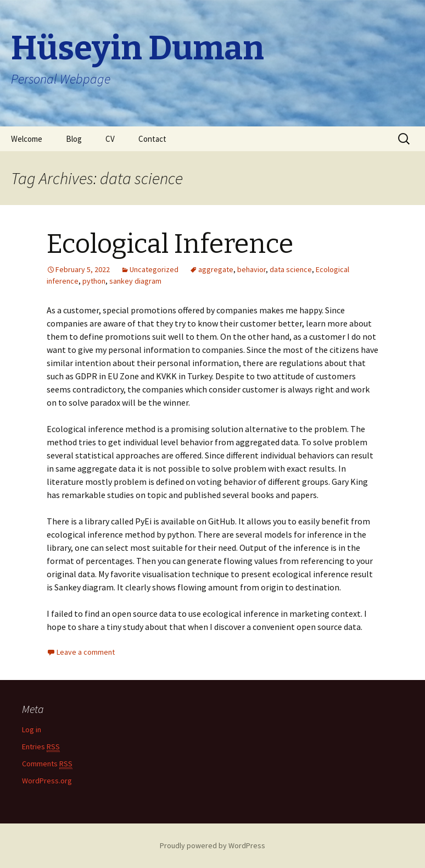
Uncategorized (154, 269)
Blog (74, 139)
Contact (152, 139)
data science (291, 269)
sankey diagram (135, 281)
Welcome (27, 139)
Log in (32, 729)
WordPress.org (47, 781)
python (94, 281)
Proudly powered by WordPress (213, 845)
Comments (47, 764)
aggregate (216, 269)
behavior (251, 269)
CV (110, 139)
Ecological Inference (170, 244)
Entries (41, 747)
